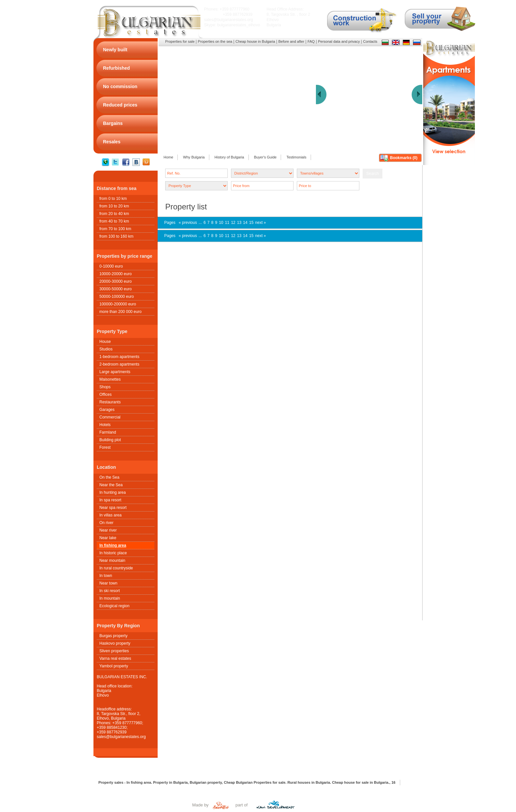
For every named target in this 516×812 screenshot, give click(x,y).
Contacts (370, 41)
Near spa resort (113, 508)
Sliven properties (114, 651)
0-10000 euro (111, 266)
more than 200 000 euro (120, 312)
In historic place (113, 553)
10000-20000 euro (116, 274)
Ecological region (114, 606)
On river (106, 523)
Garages (107, 410)
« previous (188, 223)
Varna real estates (115, 658)
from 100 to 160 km (116, 236)
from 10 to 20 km (114, 206)
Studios (106, 349)
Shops (105, 387)
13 (239, 223)
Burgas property (113, 636)
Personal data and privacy (339, 41)
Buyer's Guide (265, 157)
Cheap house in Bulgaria (255, 41)
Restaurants (110, 402)
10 (221, 223)
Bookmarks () (404, 158)
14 (245, 223)
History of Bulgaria (229, 157)
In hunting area (113, 492)
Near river (108, 530)
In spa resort (110, 500)
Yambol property (114, 666)
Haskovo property (115, 643)
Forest (105, 447)
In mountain (110, 598)
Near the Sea (111, 485)
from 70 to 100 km (115, 229)
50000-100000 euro (117, 297)
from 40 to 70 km (114, 221)
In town (106, 576)
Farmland (108, 432)
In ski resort (110, 591)
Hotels (105, 425)
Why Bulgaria (194, 157)
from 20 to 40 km (114, 214)
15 (251, 223)
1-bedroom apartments (119, 357)
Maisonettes (110, 379)
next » (260, 223)
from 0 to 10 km (113, 199)
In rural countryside (116, 568)
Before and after (291, 41)
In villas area (110, 515)
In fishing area (113, 545)
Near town (108, 583)
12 (233, 223)
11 (227, 223)
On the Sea (109, 477)
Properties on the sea (215, 41)
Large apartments (115, 372)
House (105, 342)
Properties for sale (180, 41)
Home (168, 157)
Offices (105, 394)
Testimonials (296, 157)
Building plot (110, 440)
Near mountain (112, 561)
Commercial (110, 417)
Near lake (108, 538)
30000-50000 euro (116, 289)
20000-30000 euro (116, 281)
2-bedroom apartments (119, 364)
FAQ (311, 41)
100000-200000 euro (118, 304)
